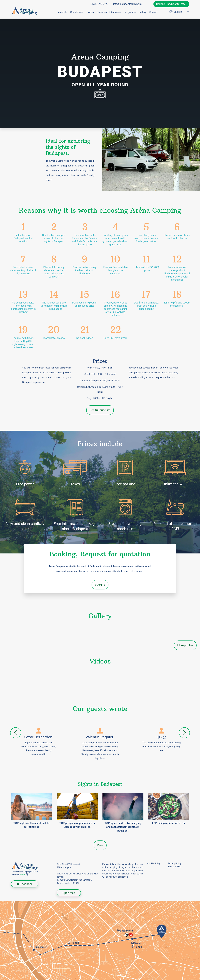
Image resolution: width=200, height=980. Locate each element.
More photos (185, 645)
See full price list (100, 410)
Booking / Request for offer (171, 4)
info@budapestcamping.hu (128, 4)
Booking (100, 585)
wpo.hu (22, 875)
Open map (69, 893)
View (100, 845)
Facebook (25, 884)
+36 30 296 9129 (99, 4)
